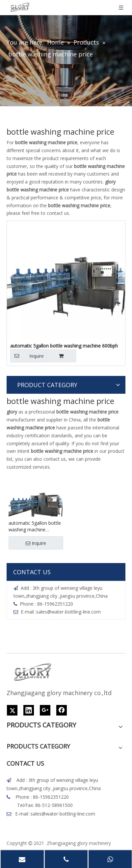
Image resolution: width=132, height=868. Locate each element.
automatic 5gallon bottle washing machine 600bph (35, 526)
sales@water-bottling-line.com (68, 612)
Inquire (27, 356)
